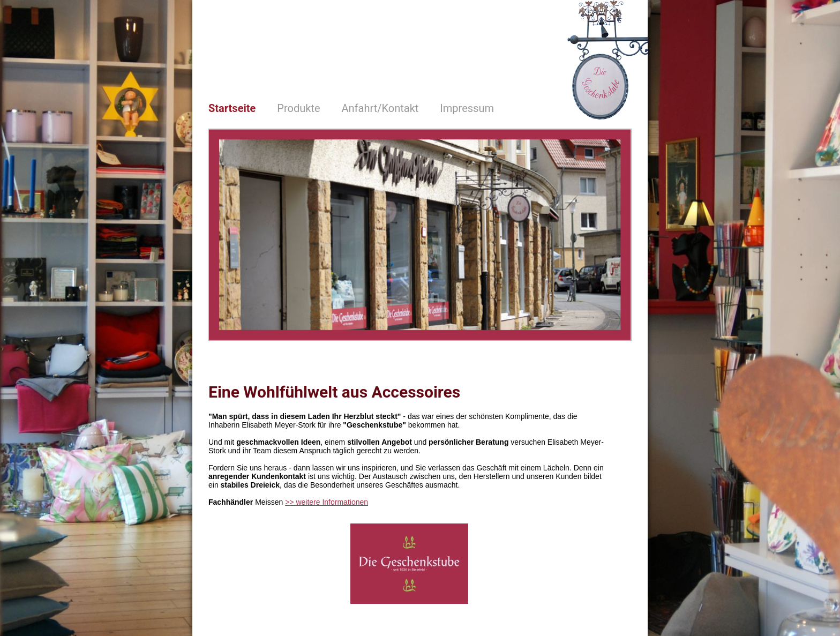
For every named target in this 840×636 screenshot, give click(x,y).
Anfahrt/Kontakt (380, 108)
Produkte (298, 108)
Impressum (467, 108)
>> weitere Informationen (327, 502)
